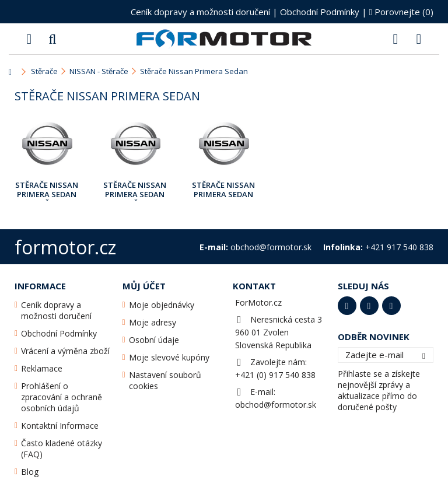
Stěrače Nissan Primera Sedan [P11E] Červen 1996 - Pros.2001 (135, 190)
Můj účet (144, 286)
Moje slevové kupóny (169, 357)
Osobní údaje (154, 340)
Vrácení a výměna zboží (65, 351)
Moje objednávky (162, 305)
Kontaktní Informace (60, 426)
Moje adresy (153, 322)
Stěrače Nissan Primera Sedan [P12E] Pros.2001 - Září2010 (223, 190)
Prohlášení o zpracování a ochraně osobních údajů (62, 397)
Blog (30, 472)
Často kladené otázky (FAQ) (62, 449)
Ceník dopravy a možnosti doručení (200, 12)
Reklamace (42, 368)
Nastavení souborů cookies (165, 380)
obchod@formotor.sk (276, 405)
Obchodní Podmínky (320, 12)
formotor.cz (65, 247)
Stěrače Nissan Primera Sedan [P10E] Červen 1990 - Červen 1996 (47, 190)
